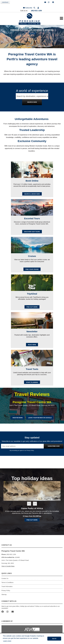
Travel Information (7, 586)
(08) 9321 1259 (36, 11)
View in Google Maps (8, 566)
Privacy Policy (30, 450)
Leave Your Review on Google (40, 418)
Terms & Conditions (7, 582)
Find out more (32, 520)
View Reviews (18, 418)
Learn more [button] (7, 641)
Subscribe (28, 8)
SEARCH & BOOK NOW (32, 194)
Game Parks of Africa (32, 508)
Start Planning (32, 382)
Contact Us (5, 578)
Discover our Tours (32, 232)
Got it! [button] (54, 639)
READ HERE (32, 345)
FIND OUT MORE (32, 307)
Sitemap (4, 595)
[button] (38, 8)
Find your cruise (32, 269)
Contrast (5, 2)
